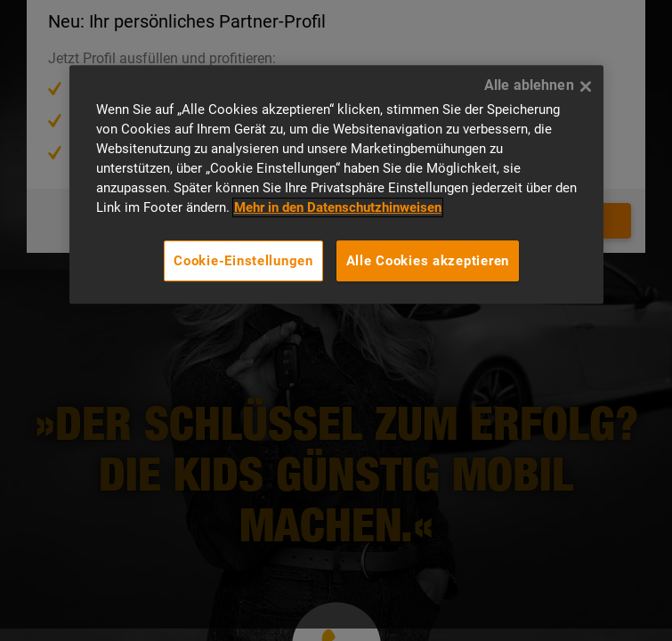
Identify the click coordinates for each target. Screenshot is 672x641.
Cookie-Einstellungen (243, 261)
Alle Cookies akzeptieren (428, 261)
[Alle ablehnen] (586, 86)
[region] (336, 184)
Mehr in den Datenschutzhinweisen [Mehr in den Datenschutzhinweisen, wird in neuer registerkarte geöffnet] (338, 207)
